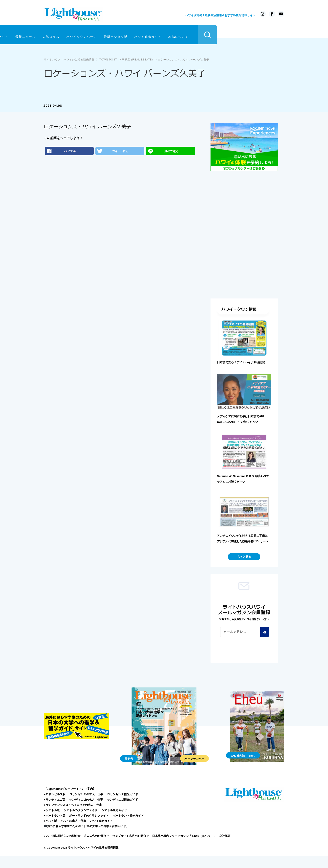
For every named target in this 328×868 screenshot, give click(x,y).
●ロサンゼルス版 (55, 806)
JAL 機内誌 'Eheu (243, 767)
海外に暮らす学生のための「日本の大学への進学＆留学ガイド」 (86, 838)
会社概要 (225, 848)
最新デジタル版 (184, 34)
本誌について (247, 34)
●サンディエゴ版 (55, 812)
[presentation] (253, 661)
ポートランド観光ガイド (128, 828)
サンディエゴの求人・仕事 (86, 812)
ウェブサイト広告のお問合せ (131, 848)
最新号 (129, 771)
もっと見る (244, 569)
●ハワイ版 (50, 833)
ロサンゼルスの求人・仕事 (86, 806)
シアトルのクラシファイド (80, 822)
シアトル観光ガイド (114, 822)
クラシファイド (65, 34)
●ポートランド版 (55, 828)
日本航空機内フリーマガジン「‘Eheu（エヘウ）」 (184, 848)
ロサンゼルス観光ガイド (123, 806)
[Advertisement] (244, 203)
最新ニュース (94, 34)
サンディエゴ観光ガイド (123, 812)
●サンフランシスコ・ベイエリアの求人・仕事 (73, 817)
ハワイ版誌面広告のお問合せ (62, 848)
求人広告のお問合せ (96, 848)
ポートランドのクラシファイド (89, 828)
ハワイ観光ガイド (216, 34)
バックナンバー (194, 771)
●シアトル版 (52, 822)
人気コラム (120, 34)
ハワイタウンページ (150, 34)
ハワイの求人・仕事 (73, 833)
